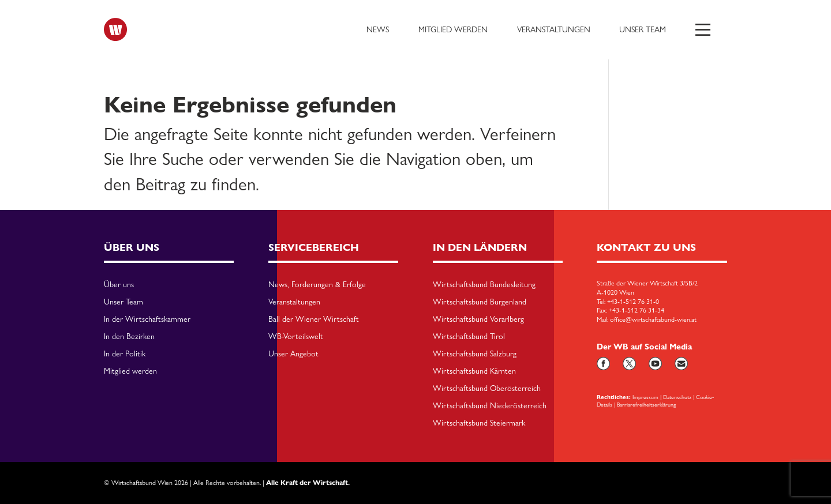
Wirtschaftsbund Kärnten (474, 371)
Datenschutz (677, 397)
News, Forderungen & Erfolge (317, 285)
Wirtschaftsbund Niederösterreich (490, 406)
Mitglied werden (453, 29)
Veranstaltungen (554, 29)
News (378, 29)
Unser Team (643, 29)
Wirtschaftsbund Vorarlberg (478, 319)
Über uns (119, 285)
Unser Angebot (293, 354)
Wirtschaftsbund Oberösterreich (487, 389)
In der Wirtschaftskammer (147, 319)
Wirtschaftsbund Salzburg (475, 354)
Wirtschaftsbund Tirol (469, 337)
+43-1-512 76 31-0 (633, 302)
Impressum (645, 397)
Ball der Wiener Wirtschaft (314, 319)
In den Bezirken (129, 337)
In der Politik (125, 354)
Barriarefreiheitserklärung (646, 404)
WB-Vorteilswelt (296, 337)
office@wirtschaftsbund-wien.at (653, 319)
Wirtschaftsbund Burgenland (480, 302)
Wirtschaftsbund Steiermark (479, 423)
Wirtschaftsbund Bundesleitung (484, 285)
